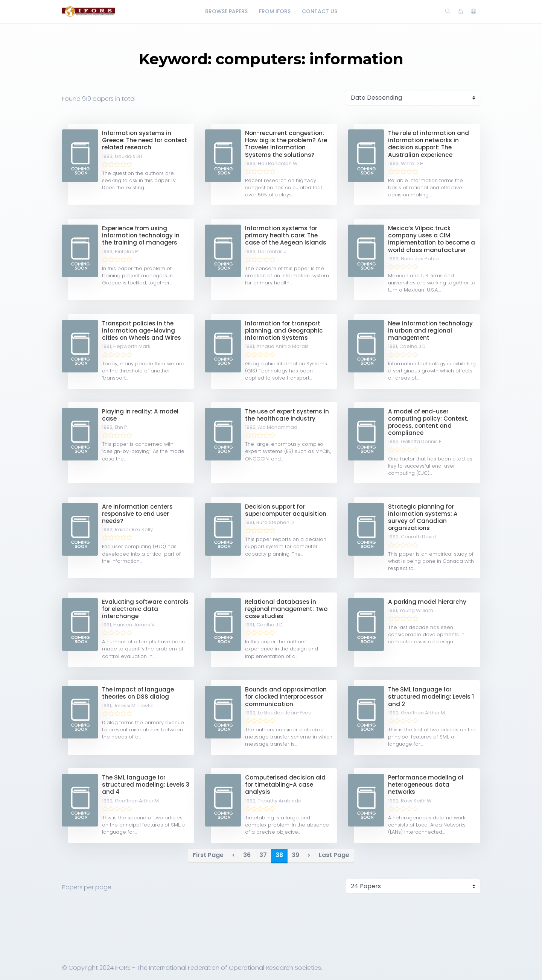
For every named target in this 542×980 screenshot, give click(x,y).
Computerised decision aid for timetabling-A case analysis (285, 785)
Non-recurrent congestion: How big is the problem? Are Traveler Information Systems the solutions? (286, 144)
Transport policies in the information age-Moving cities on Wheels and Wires (142, 330)
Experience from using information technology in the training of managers (141, 235)
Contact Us (320, 11)
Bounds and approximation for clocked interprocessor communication (286, 697)
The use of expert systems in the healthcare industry (287, 415)
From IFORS (275, 11)
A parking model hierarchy (427, 602)
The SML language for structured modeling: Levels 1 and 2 (431, 697)
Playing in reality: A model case (140, 415)
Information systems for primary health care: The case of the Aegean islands (286, 235)
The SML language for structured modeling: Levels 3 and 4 (146, 785)
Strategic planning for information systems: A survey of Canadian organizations (423, 517)
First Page (208, 855)
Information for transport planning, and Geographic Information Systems (284, 330)
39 (295, 855)
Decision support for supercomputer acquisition (286, 510)
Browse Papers (226, 11)
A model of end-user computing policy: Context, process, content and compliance (428, 422)
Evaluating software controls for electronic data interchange (145, 609)
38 (279, 855)
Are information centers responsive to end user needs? (137, 514)
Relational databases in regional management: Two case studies (286, 609)
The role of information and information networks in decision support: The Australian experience (429, 144)
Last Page (334, 855)
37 (263, 855)
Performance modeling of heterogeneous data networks (426, 785)
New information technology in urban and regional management (430, 330)
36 (247, 855)
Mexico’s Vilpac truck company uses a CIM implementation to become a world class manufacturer (432, 239)
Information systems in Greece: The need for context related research (145, 140)
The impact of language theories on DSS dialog (138, 693)
